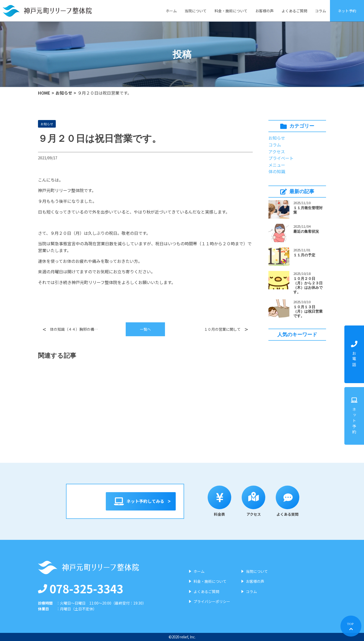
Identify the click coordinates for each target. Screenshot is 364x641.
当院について (196, 11)
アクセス (277, 151)
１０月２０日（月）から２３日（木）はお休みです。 (308, 285)
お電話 (354, 354)
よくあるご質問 (294, 11)
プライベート (281, 158)
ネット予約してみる (141, 501)
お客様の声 (264, 11)
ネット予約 (347, 11)
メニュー (277, 165)
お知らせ (64, 93)
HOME (44, 93)
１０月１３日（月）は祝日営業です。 (308, 311)
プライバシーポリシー (212, 601)
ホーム (171, 11)
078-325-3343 (81, 588)
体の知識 (277, 171)
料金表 (225, 501)
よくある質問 (293, 501)
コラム (321, 11)
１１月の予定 (304, 255)
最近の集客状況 (306, 231)
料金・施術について (231, 11)
